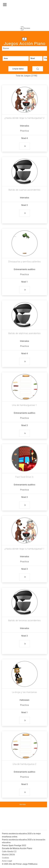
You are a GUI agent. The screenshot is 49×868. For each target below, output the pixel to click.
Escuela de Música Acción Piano (17, 848)
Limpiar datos (18, 69)
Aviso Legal (7, 861)
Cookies (5, 858)
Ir (25, 146)
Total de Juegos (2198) (26, 76)
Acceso (24, 28)
